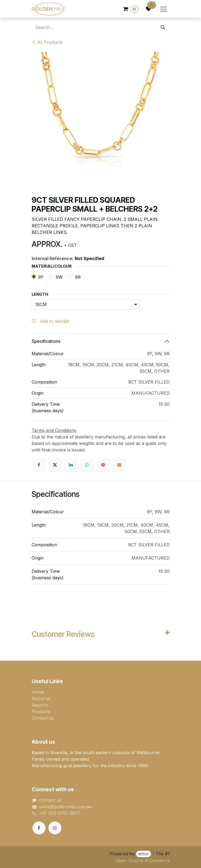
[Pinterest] (103, 465)
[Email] (119, 465)
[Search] (163, 27)
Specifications (46, 341)
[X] (55, 465)
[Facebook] (39, 465)
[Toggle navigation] (163, 9)
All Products (47, 42)
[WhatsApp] (87, 465)
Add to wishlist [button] (51, 321)
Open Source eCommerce (143, 860)
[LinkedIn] (71, 465)
